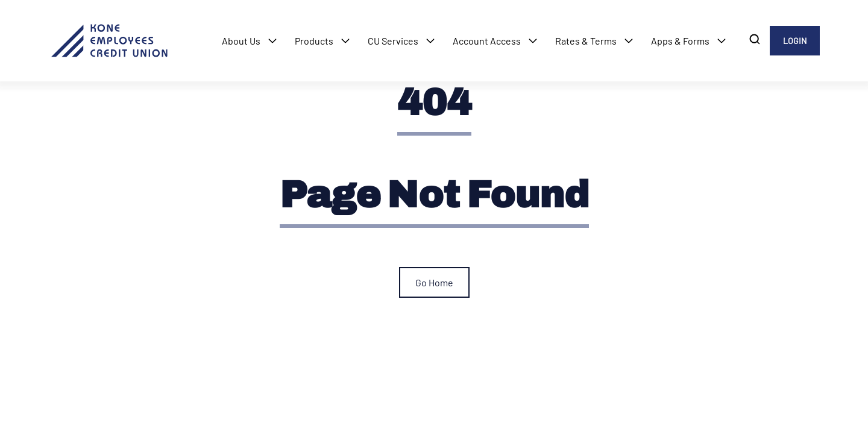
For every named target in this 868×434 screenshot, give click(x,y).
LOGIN (795, 41)
